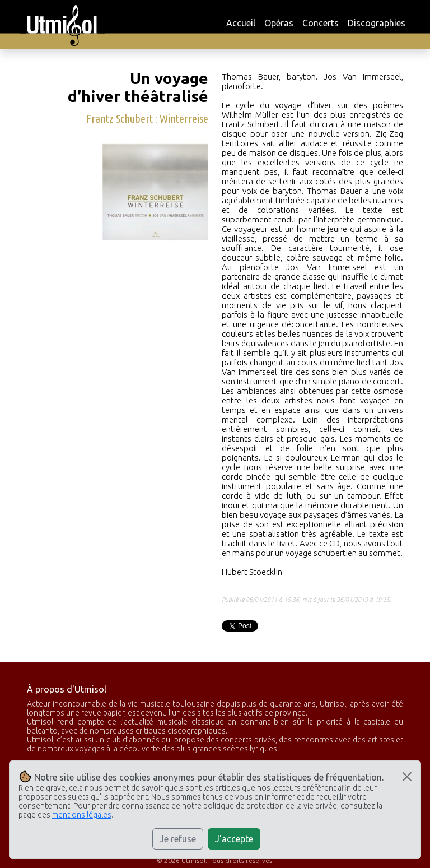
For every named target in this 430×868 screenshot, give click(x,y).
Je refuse (178, 839)
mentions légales (82, 815)
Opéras (279, 23)
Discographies (377, 23)
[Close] (407, 777)
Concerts (321, 23)
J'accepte (234, 839)
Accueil (241, 23)
